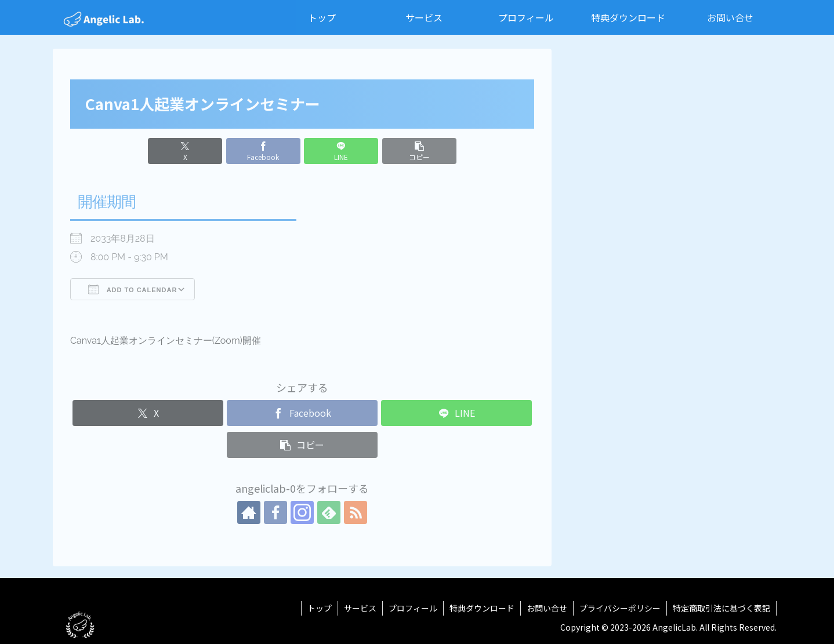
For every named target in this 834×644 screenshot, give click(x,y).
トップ (320, 608)
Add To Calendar (133, 289)
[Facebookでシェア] (263, 151)
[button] (419, 151)
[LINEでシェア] (341, 151)
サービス (360, 608)
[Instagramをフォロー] (302, 512)
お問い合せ (547, 608)
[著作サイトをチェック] (249, 512)
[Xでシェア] (185, 151)
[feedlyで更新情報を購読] (329, 512)
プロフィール (413, 608)
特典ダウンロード (482, 608)
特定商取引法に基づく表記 (721, 608)
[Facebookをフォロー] (275, 512)
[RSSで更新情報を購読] (356, 512)
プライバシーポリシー (620, 608)
